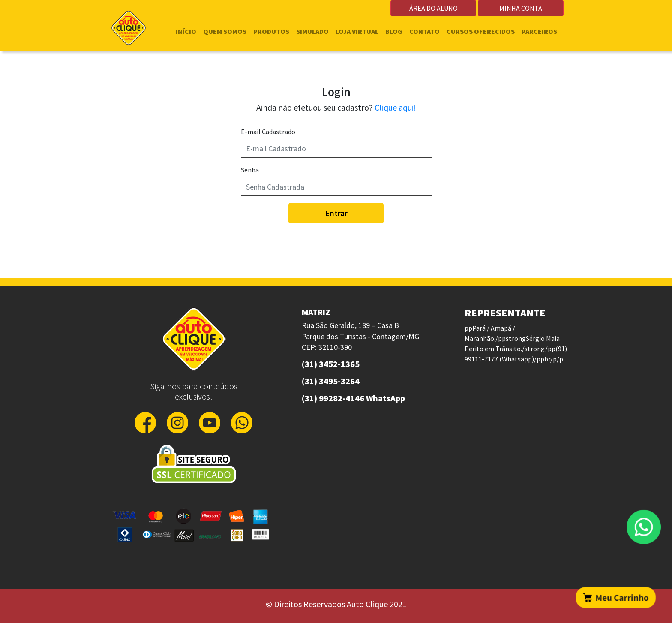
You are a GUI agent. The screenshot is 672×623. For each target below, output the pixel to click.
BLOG (394, 31)
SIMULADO (312, 31)
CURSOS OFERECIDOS (481, 31)
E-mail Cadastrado (268, 132)
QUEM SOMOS (225, 31)
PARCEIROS (539, 31)
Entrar (336, 213)
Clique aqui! (395, 107)
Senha (250, 170)
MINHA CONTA (521, 8)
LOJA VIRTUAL (357, 31)
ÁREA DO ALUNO (433, 8)
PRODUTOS (271, 31)
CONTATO (424, 31)
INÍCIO (186, 31)
